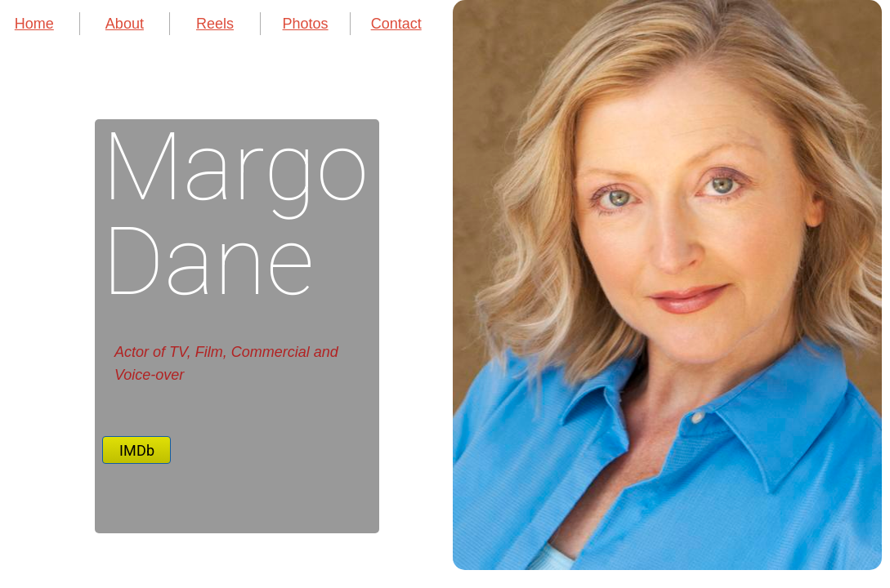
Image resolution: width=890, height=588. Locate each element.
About (125, 24)
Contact (396, 24)
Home (34, 24)
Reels (215, 24)
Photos (306, 24)
